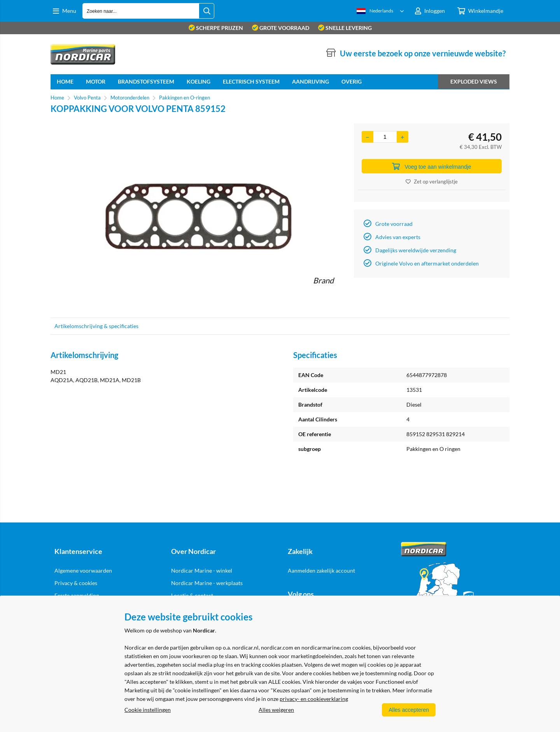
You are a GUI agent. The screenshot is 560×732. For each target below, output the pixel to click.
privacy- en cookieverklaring (314, 699)
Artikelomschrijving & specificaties (96, 326)
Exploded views (474, 81)
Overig (352, 81)
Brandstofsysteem (146, 81)
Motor (96, 81)
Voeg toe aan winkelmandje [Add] (431, 166)
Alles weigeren (276, 710)
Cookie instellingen (148, 710)
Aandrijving (311, 81)
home (65, 81)
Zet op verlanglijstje (432, 182)
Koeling (199, 81)
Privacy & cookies (76, 583)
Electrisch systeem (251, 81)
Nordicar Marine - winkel (202, 570)
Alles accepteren (409, 710)
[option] (198, 217)
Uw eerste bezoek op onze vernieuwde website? (423, 53)
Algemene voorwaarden (83, 570)
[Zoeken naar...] (206, 11)
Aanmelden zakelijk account (321, 570)
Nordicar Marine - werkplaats (207, 583)
